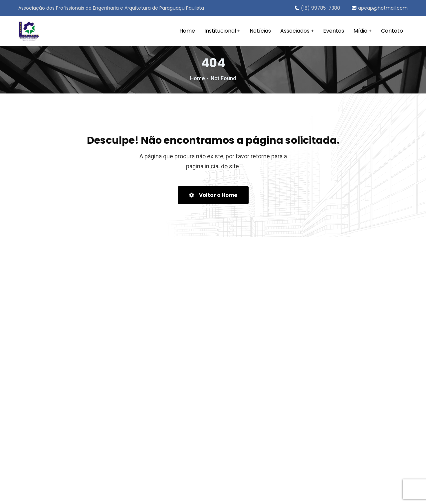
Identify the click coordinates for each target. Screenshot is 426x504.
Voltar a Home (213, 195)
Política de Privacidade (223, 494)
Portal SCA (299, 494)
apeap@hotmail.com (380, 8)
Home (197, 78)
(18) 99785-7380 (317, 8)
